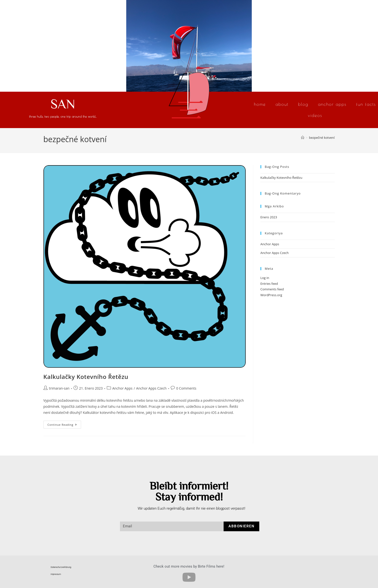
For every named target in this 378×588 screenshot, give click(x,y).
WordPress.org (271, 295)
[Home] (303, 138)
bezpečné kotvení (322, 138)
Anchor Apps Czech (151, 388)
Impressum (56, 574)
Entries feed (269, 284)
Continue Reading (64, 424)
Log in (265, 278)
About (282, 104)
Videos (315, 115)
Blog (303, 104)
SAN (63, 103)
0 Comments (186, 388)
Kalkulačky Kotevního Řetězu (86, 377)
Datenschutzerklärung (61, 567)
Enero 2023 (269, 217)
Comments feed (272, 289)
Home (260, 104)
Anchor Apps (332, 104)
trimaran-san (59, 388)
